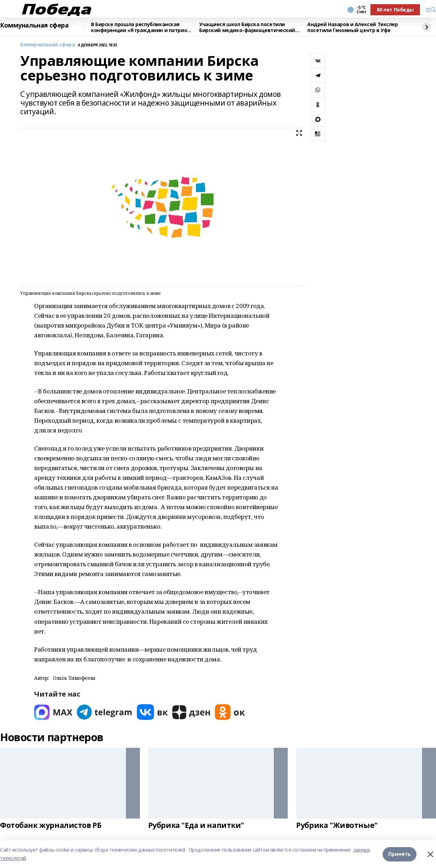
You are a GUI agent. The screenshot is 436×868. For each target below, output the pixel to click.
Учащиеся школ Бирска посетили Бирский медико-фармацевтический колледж (247, 27)
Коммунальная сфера (34, 25)
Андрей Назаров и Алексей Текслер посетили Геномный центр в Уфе (353, 27)
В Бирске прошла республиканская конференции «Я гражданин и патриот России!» (141, 27)
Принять (400, 854)
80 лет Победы (395, 10)
